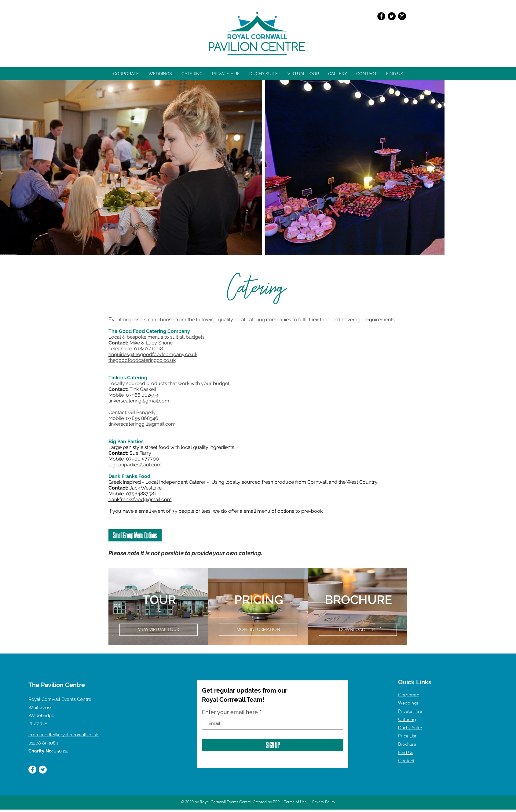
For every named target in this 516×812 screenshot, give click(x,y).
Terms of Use (295, 802)
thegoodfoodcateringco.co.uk (142, 360)
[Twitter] (392, 16)
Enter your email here (230, 712)
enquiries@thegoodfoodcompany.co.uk (153, 354)
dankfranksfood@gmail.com (140, 499)
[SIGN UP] (273, 745)
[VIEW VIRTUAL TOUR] (159, 630)
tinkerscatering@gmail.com (139, 401)
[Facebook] (381, 16)
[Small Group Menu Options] (135, 535)
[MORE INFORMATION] (258, 630)
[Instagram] (402, 16)
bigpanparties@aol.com (135, 465)
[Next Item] (432, 168)
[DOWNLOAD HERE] (358, 630)
